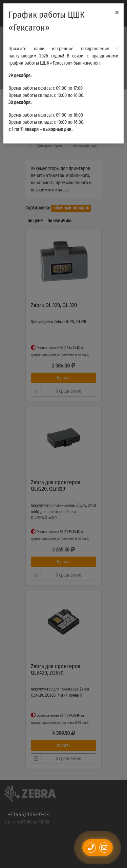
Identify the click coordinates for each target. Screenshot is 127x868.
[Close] (117, 13)
